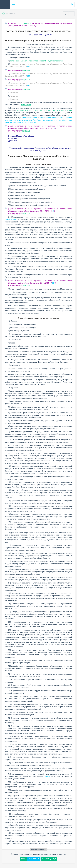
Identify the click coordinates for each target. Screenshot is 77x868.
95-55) (70, 110)
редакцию (26, 70)
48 (53, 211)
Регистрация (34, 859)
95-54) (62, 110)
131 (54, 128)
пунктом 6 (27, 23)
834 (54, 283)
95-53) (55, 110)
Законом (47, 776)
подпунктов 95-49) (24, 110)
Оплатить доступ (49, 859)
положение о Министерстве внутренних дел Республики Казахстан (37, 61)
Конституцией (10, 219)
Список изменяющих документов (38, 44)
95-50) (36, 110)
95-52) (49, 110)
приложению (26, 105)
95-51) (42, 110)
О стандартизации (30, 118)
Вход (23, 859)
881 (29, 66)
